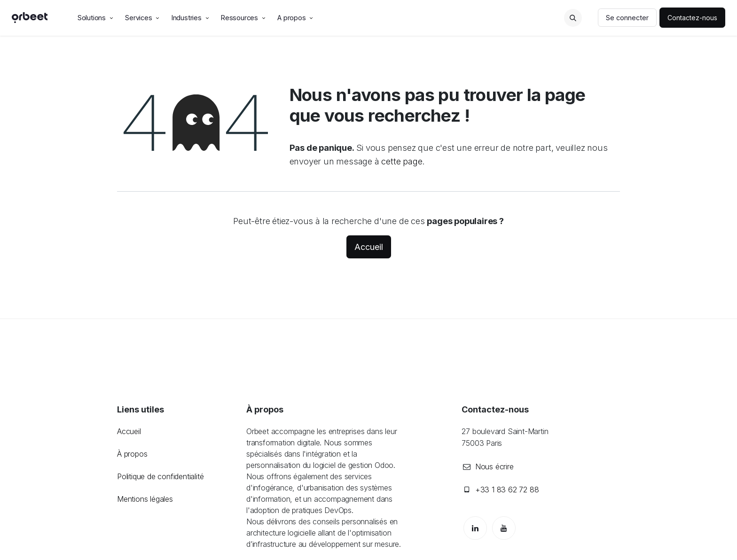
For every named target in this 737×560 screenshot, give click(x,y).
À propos (132, 454)
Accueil (369, 247)
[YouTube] (504, 528)
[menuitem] (96, 18)
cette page (402, 161)
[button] (573, 18)
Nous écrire (494, 467)
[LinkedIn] (475, 528)
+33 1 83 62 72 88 (507, 490)
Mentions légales (145, 499)
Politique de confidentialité (160, 476)
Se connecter (627, 18)
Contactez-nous (692, 18)
